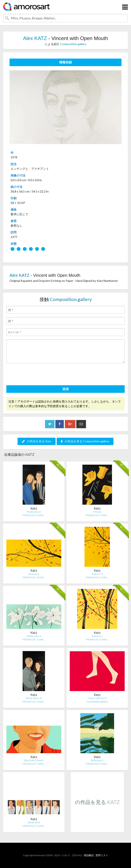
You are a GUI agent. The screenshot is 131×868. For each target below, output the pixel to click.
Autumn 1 (97, 636)
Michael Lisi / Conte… (34, 515)
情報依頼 (65, 62)
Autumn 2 (34, 574)
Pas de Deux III (34, 698)
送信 (65, 389)
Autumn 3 (97, 574)
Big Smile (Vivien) (34, 760)
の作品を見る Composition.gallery (85, 441)
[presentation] (38, 375)
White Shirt (34, 822)
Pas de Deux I (34, 512)
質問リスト (102, 855)
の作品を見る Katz (37, 441)
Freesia (97, 512)
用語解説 (89, 855)
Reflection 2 (97, 760)
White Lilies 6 (34, 636)
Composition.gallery (73, 44)
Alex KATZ (35, 38)
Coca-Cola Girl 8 (97, 698)
